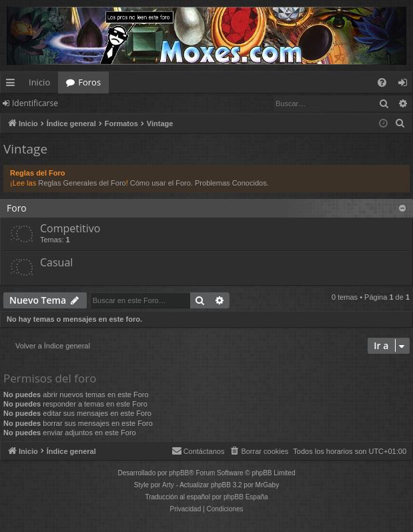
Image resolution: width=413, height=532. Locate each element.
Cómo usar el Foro (160, 183)
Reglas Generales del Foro (82, 183)
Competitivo (70, 228)
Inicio (39, 82)
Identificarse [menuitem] (406, 85)
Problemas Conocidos (231, 183)
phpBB (179, 473)
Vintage (25, 149)
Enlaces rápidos (13, 85)
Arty (168, 485)
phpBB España (246, 497)
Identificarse (35, 103)
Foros (89, 82)
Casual (56, 262)
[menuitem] (382, 82)
